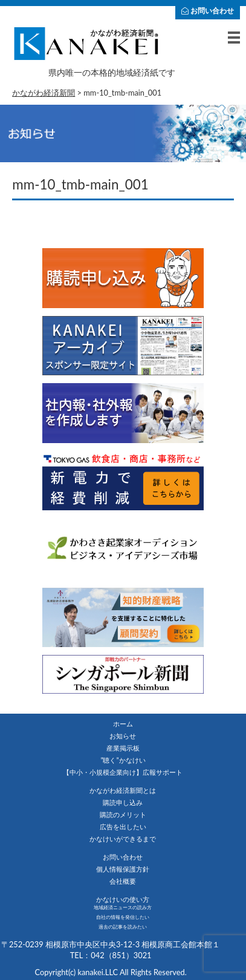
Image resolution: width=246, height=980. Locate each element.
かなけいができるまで (123, 839)
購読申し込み (123, 802)
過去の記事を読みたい (123, 927)
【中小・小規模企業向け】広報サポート (123, 772)
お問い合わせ (208, 11)
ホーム (123, 724)
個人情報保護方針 (123, 869)
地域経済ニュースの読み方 (123, 907)
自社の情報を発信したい (123, 917)
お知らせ (123, 736)
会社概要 (123, 881)
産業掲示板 (123, 748)
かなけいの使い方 (123, 899)
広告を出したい (123, 827)
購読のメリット (123, 814)
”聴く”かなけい (123, 760)
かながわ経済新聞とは (123, 790)
